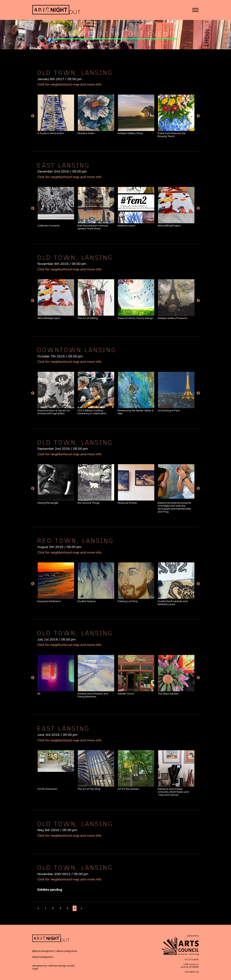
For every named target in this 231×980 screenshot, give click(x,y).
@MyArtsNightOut (44, 951)
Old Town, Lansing (74, 72)
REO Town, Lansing (75, 540)
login (35, 969)
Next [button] (198, 116)
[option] (56, 115)
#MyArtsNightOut (67, 951)
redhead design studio (61, 966)
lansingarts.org (192, 972)
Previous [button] (33, 116)
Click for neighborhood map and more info (69, 84)
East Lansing (63, 165)
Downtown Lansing (76, 350)
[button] (195, 10)
